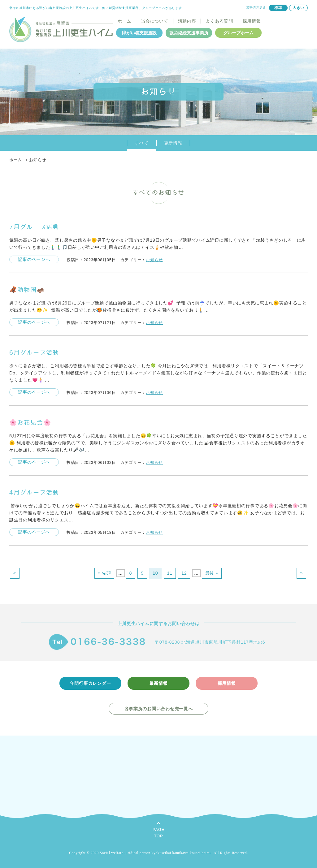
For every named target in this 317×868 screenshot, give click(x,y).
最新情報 (159, 683)
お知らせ (154, 260)
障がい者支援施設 (139, 33)
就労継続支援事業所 (189, 33)
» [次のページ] (301, 573)
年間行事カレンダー (90, 683)
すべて (141, 143)
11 (170, 573)
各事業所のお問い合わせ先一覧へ (159, 709)
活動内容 (187, 21)
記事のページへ (34, 259)
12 (184, 573)
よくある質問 (219, 21)
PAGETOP (158, 833)
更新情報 (173, 143)
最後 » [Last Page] (212, 573)
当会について (154, 21)
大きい (298, 8)
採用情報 (252, 21)
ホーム (124, 21)
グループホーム (238, 33)
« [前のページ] (15, 573)
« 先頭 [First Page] (104, 573)
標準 (278, 8)
